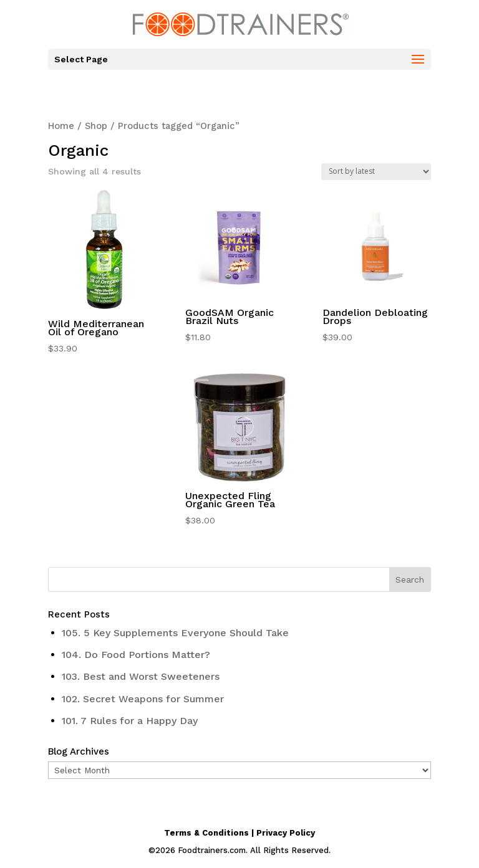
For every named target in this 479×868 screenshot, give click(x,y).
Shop (96, 126)
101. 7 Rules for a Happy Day (130, 721)
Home (61, 126)
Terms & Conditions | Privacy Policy (239, 833)
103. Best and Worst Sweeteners (141, 676)
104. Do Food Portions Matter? (136, 655)
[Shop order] (376, 172)
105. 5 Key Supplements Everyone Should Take (175, 633)
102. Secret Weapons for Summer (143, 699)
